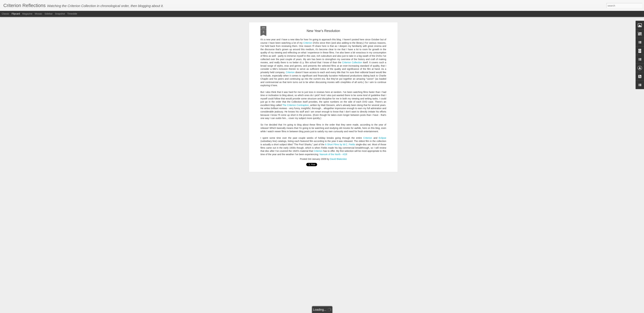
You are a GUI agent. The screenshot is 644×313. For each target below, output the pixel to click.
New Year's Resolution (323, 31)
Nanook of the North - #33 (333, 154)
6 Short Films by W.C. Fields (340, 144)
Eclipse (382, 138)
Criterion (308, 43)
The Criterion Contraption (296, 105)
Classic (5, 14)
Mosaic (38, 14)
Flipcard (16, 14)
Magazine (27, 14)
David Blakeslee (338, 159)
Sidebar (49, 14)
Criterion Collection (352, 62)
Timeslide (72, 14)
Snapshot (60, 14)
